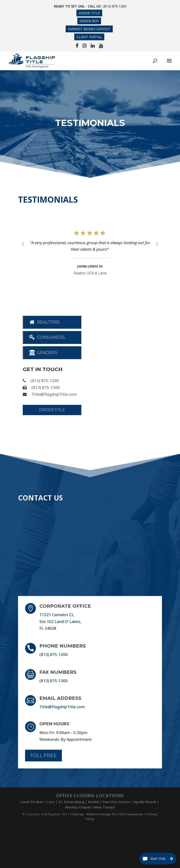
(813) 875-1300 (46, 387)
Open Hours (54, 724)
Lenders (43, 353)
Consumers (47, 337)
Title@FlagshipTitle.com (54, 394)
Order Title (89, 13)
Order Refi (89, 21)
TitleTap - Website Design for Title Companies (107, 814)
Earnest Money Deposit (89, 29)
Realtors (44, 322)
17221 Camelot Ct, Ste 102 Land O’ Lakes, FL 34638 (60, 621)
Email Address (60, 698)
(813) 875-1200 (115, 6)
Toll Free (43, 756)
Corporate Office (65, 606)
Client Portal (89, 37)
